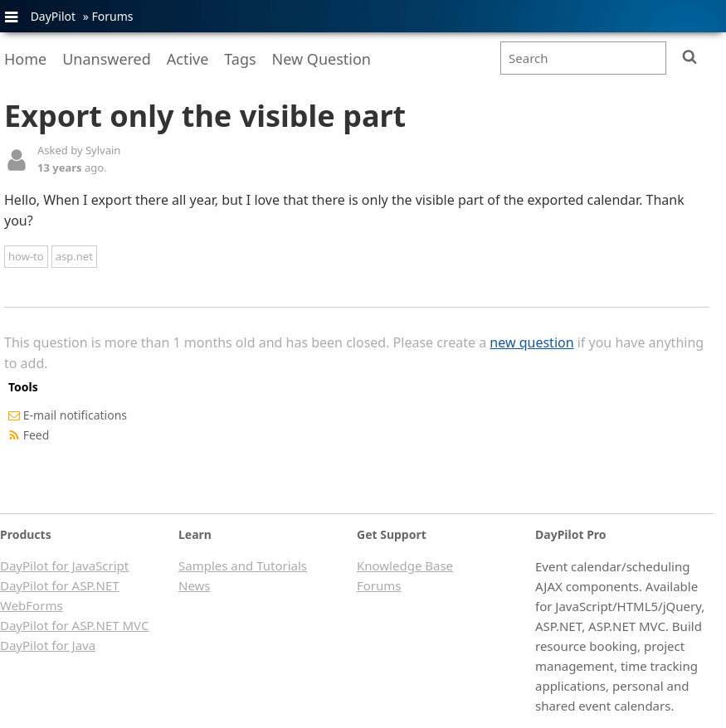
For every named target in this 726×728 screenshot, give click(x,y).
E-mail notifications (75, 415)
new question (531, 342)
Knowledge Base (405, 565)
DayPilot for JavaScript (64, 565)
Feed (37, 435)
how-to (26, 256)
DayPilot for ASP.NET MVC (74, 625)
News (195, 585)
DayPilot (53, 16)
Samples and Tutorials (243, 565)
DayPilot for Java (48, 645)
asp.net (74, 256)
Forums (112, 16)
